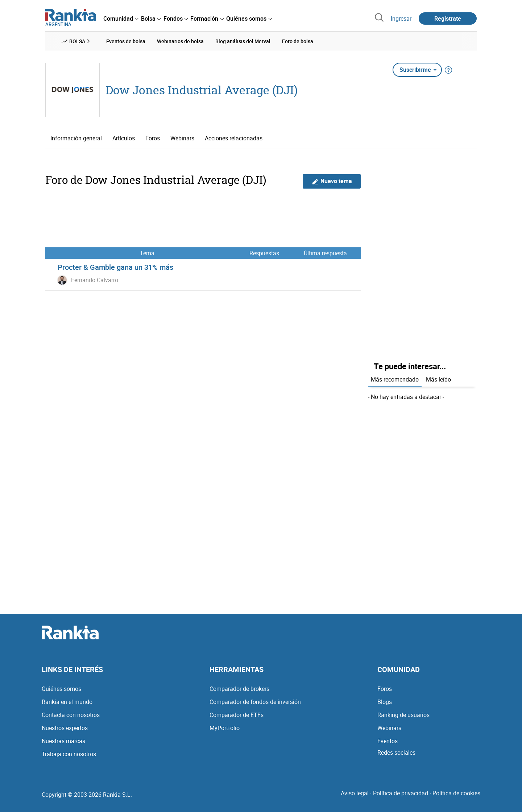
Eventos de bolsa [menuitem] (126, 41)
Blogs (385, 702)
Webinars (182, 138)
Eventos (388, 741)
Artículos (124, 138)
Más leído (438, 379)
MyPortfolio (225, 728)
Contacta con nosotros (71, 715)
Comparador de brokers (239, 689)
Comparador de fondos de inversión (255, 702)
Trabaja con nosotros (69, 754)
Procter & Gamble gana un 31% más (115, 267)
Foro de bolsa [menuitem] (298, 41)
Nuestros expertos (65, 728)
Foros (153, 138)
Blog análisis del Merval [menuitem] (243, 41)
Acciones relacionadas (234, 138)
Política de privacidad (401, 793)
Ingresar (401, 18)
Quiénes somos (61, 689)
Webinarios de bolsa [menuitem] (180, 41)
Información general (76, 138)
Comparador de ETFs (237, 715)
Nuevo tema (332, 181)
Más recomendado (395, 379)
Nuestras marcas (63, 741)
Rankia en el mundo (67, 702)
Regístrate (448, 18)
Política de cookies (456, 793)
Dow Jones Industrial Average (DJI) (202, 90)
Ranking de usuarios (403, 715)
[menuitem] (121, 18)
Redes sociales (396, 753)
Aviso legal (355, 793)
